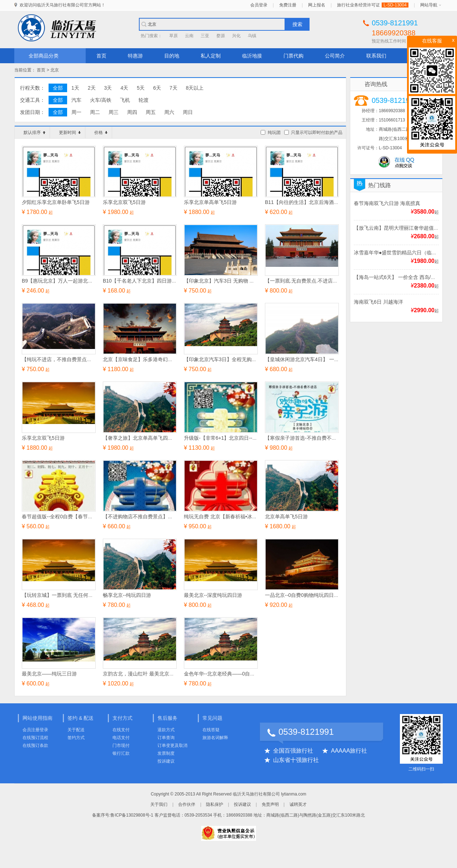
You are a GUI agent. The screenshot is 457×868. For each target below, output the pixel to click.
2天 (92, 88)
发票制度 (166, 753)
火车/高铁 (101, 100)
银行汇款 (121, 753)
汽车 (76, 100)
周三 (114, 112)
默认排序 (34, 133)
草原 (174, 36)
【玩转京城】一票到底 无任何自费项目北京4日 (74, 595)
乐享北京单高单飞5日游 (210, 202)
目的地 (172, 56)
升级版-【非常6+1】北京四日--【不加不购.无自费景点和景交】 (254, 438)
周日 (188, 112)
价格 (101, 133)
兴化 (236, 36)
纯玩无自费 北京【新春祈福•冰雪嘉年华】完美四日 (240, 517)
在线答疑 (211, 730)
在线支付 (121, 730)
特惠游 (135, 56)
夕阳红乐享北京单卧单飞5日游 (56, 202)
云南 (189, 36)
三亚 (205, 36)
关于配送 (76, 730)
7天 (174, 88)
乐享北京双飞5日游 (124, 202)
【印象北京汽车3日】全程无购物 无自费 (228, 359)
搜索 (297, 24)
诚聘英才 (298, 804)
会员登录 (259, 5)
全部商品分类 (44, 56)
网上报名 (317, 5)
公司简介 (335, 56)
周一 (76, 112)
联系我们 (376, 56)
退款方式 (166, 730)
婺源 (221, 36)
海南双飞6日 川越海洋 (378, 302)
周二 (95, 112)
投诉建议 (166, 761)
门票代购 (293, 56)
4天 (124, 88)
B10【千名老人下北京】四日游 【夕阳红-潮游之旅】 (161, 281)
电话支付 (121, 738)
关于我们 (159, 804)
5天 (141, 88)
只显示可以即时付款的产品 (317, 133)
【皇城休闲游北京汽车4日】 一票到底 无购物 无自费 (323, 359)
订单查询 (166, 738)
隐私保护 (215, 804)
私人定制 (211, 56)
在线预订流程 (35, 738)
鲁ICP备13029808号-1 (132, 815)
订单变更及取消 (172, 745)
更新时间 (70, 133)
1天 (75, 88)
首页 (101, 56)
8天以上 (195, 88)
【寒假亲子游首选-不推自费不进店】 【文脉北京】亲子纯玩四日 (337, 438)
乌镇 (252, 36)
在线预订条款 (35, 745)
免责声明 (270, 804)
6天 (157, 88)
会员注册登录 (35, 730)
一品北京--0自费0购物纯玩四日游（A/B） (311, 595)
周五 (151, 112)
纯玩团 (274, 133)
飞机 (125, 100)
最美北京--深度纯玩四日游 (213, 595)
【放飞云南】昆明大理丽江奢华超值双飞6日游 (405, 228)
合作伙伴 (187, 804)
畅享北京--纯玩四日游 (127, 595)
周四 (132, 112)
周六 (169, 112)
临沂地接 (252, 56)
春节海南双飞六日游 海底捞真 (387, 203)
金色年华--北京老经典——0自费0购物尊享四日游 (238, 674)
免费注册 (288, 5)
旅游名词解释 (215, 738)
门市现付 (121, 745)
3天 (108, 88)
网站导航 (429, 5)
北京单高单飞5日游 (286, 517)
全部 (58, 88)
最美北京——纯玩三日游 (49, 674)
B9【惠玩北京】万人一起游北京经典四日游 (70, 281)
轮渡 (144, 100)
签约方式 (76, 738)
